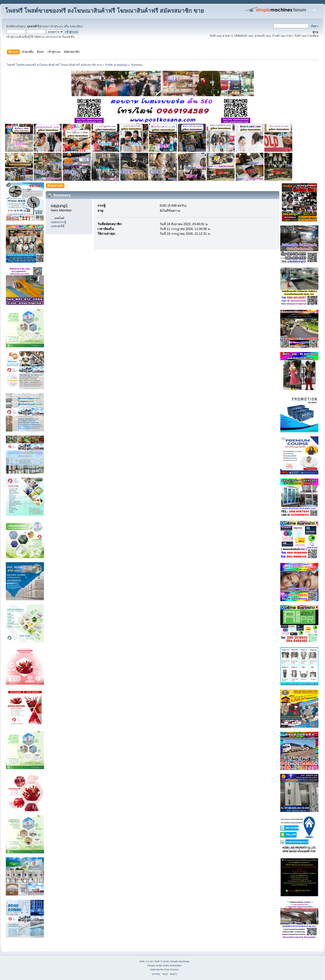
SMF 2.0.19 (146, 961)
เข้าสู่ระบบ (56, 26)
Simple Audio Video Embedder (164, 965)
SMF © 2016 (162, 961)
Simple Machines (180, 961)
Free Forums (171, 969)
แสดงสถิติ (58, 226)
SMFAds (155, 969)
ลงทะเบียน (76, 26)
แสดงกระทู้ (58, 222)
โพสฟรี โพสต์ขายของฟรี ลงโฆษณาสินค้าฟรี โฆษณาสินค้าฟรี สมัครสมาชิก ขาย (104, 11)
